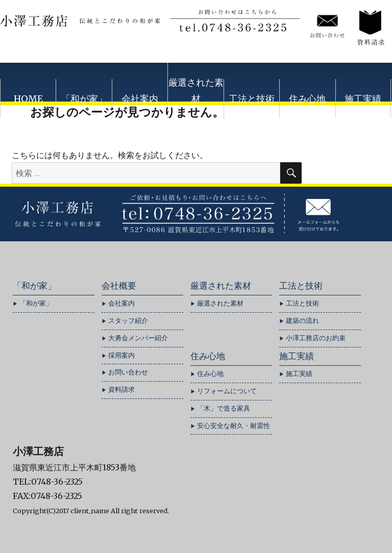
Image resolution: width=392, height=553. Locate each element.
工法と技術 (252, 99)
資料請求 (121, 389)
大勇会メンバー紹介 (138, 338)
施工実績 (363, 99)
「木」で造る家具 (224, 408)
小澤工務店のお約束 (316, 338)
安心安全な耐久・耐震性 (234, 426)
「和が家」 (84, 99)
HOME (28, 99)
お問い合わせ (128, 372)
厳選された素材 (196, 91)
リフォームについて (227, 391)
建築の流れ (302, 321)
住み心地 (307, 99)
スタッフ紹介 (128, 321)
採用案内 (121, 355)
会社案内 (140, 99)
